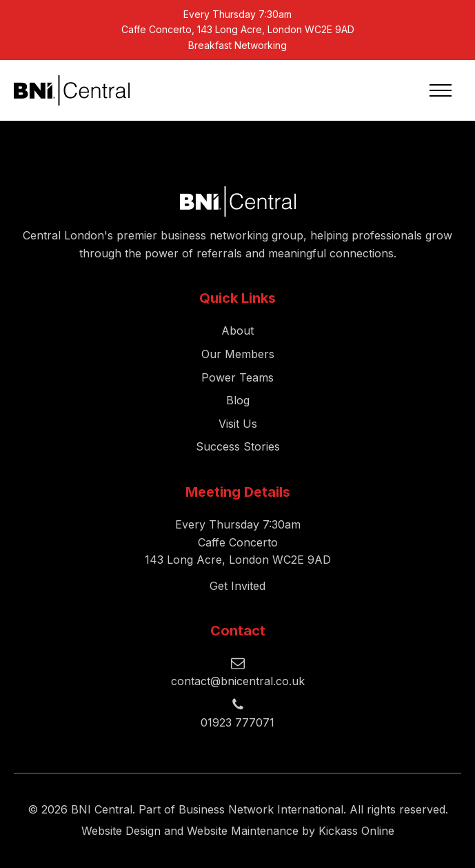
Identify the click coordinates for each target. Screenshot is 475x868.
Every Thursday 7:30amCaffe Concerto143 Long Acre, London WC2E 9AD (238, 542)
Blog (238, 400)
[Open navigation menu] (441, 90)
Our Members (238, 354)
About (238, 331)
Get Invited (238, 586)
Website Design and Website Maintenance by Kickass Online (238, 831)
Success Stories (238, 446)
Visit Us (238, 424)
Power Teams (238, 377)
